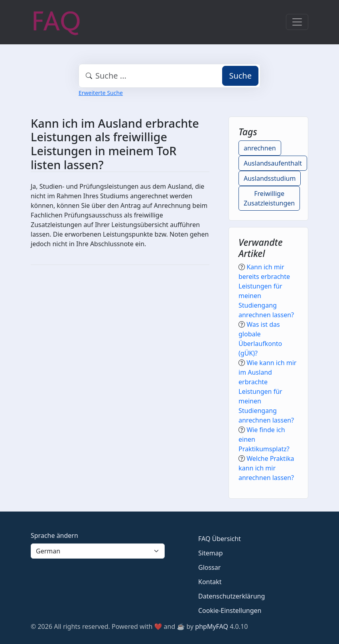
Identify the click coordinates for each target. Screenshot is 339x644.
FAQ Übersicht (220, 539)
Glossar (209, 567)
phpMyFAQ (212, 626)
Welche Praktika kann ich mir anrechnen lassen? (266, 468)
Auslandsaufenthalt (273, 163)
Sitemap (211, 553)
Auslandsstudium (270, 178)
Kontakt (210, 582)
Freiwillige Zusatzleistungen (269, 198)
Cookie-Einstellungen (230, 610)
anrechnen (260, 148)
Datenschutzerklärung (232, 596)
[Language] (98, 551)
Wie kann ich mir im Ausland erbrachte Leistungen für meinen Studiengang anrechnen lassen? (267, 391)
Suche (240, 76)
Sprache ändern (54, 535)
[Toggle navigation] (297, 22)
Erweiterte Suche (101, 93)
